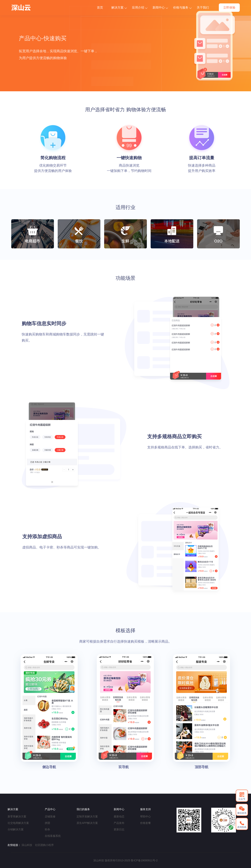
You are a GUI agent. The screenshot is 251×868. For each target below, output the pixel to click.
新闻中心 (160, 8)
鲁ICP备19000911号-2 (144, 860)
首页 (100, 8)
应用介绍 (140, 8)
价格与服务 (182, 8)
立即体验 (229, 8)
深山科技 (27, 845)
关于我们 (203, 8)
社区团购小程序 (44, 845)
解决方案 (119, 8)
